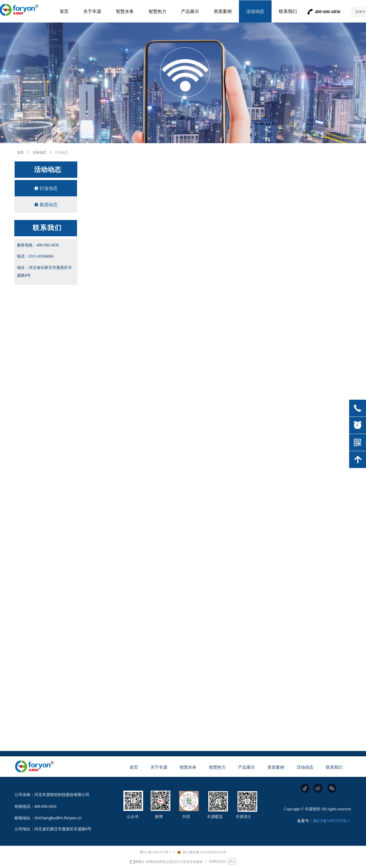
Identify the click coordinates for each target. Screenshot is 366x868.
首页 (21, 152)
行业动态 (61, 152)
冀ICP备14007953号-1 (331, 821)
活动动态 (39, 152)
